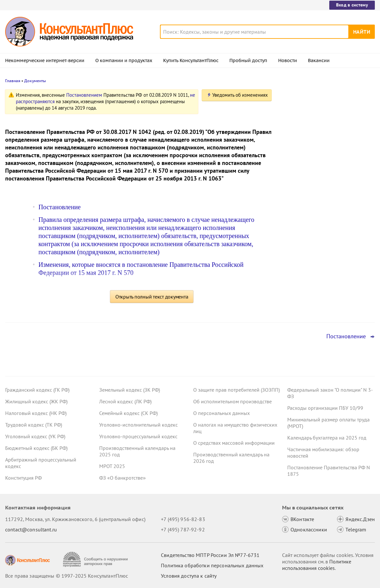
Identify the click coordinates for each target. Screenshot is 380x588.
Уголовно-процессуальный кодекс (138, 436)
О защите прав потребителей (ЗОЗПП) (237, 390)
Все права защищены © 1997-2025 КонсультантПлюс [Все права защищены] (67, 576)
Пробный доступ (248, 60)
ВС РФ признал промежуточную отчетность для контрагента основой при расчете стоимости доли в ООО (324, 162)
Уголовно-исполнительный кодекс (138, 425)
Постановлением (84, 95)
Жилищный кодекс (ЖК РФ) (36, 401)
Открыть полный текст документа (152, 297)
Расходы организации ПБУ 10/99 (325, 408)
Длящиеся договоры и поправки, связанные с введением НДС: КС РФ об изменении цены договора (327, 226)
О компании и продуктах (124, 60)
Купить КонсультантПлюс (191, 60)
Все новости (298, 247)
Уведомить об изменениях (240, 95)
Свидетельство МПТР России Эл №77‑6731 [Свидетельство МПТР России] (210, 555)
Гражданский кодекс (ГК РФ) (37, 390)
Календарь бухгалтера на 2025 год (327, 438)
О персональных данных (222, 413)
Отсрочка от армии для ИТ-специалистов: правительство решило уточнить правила (326, 127)
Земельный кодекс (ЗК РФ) (130, 390)
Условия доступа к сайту (189, 576)
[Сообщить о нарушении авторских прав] (96, 559)
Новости (288, 60)
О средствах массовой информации (234, 443)
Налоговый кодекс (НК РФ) (36, 413)
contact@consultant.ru (31, 529)
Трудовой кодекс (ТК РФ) (34, 425)
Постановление (60, 207)
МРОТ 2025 (112, 466)
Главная (13, 81)
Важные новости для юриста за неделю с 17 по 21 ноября (319, 194)
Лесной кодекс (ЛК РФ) (125, 401)
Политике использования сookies (317, 565)
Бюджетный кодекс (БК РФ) (36, 448)
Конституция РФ (23, 478)
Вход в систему (352, 5)
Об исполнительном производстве (232, 401)
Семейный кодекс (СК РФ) (128, 413)
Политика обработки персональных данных (212, 565)
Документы (35, 81)
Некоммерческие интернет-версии (45, 60)
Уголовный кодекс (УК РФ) (35, 436)
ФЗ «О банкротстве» (122, 478)
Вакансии (319, 60)
